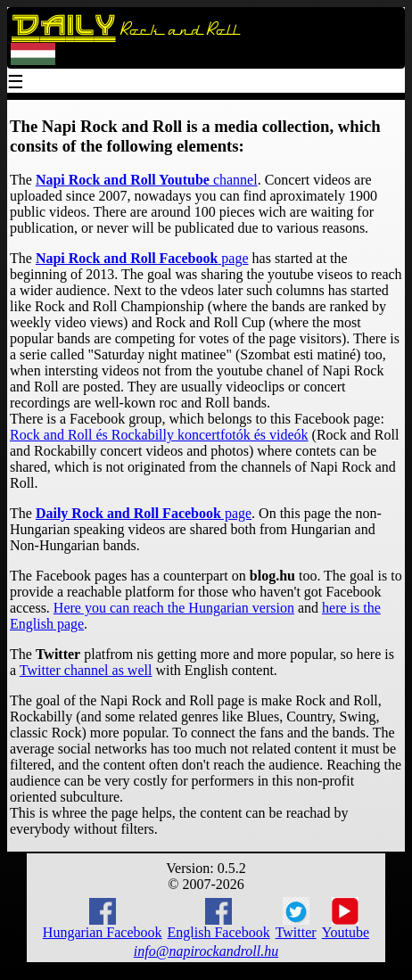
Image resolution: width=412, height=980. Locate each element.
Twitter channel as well (86, 670)
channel (147, 180)
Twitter (296, 918)
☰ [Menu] (16, 83)
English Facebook (219, 919)
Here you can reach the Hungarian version (174, 608)
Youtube (346, 918)
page (142, 258)
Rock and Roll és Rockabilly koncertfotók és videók (159, 435)
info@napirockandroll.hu (206, 951)
